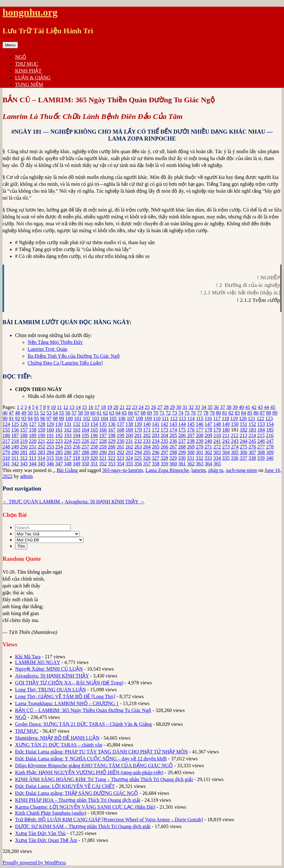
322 (111, 458)
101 (78, 418)
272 (217, 447)
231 (129, 441)
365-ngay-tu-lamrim (122, 470)
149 (226, 424)
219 (24, 441)
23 (135, 407)
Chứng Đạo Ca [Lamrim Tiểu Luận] (65, 363)
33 (197, 407)
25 (147, 407)
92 (18, 418)
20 (116, 407)
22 (128, 407)
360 (173, 464)
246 (261, 441)
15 (84, 407)
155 (6, 430)
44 (266, 407)
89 (275, 413)
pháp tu (216, 470)
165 (94, 430)
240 (208, 441)
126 (24, 424)
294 (138, 452)
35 (210, 407)
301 (200, 452)
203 (156, 435)
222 (50, 441)
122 (260, 418)
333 (208, 458)
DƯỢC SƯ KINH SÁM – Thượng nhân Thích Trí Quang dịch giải (83, 826)
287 (77, 452)
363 (200, 464)
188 (24, 435)
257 (85, 447)
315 (50, 458)
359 (164, 464)
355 (129, 464)
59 (87, 413)
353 (112, 464)
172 (156, 430)
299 (182, 452)
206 (182, 435)
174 (173, 430)
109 (148, 418)
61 (99, 413)
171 (147, 430)
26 (153, 407)
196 (94, 435)
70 (156, 413)
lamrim (199, 470)
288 (85, 452)
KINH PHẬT (28, 71)
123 (269, 418)
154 (270, 424)
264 (147, 447)
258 (94, 447)
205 (173, 435)
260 (112, 447)
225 (77, 441)
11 (59, 407)
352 (103, 464)
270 (200, 447)
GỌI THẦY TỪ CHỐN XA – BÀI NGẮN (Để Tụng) (69, 683)
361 (182, 464)
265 (156, 447)
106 (122, 418)
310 (6, 458)
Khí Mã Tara (28, 657)
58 (80, 413)
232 (138, 441)
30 (179, 407)
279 (6, 452)
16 (91, 407)
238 (191, 441)
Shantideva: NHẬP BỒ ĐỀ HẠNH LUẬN (57, 738)
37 (222, 407)
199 (121, 435)
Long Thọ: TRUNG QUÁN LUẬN (51, 690)
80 (218, 413)
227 (94, 441)
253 (50, 447)
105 (113, 418)
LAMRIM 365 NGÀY (38, 662)
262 (129, 447)
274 (235, 447)
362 (191, 464)
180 (226, 430)
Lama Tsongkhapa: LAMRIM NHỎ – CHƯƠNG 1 (67, 703)
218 (15, 441)
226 (85, 441)
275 (244, 447)
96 (43, 418)
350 (85, 464)
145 (191, 424)
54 (55, 413)
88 (269, 413)
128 (41, 424)
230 (121, 441)
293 (129, 452)
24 (141, 407)
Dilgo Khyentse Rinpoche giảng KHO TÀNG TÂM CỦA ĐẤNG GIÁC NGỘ (94, 766)
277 (261, 447)
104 (104, 418)
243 (235, 441)
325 (138, 458)
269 (191, 447)
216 (270, 435)
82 (231, 413)
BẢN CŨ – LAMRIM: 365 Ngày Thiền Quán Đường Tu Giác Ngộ (83, 710)
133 (85, 424)
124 (6, 424)
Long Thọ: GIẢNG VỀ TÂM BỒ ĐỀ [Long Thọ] (65, 697)
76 (193, 413)
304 (226, 452)
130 (59, 424)
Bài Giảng (67, 470)
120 (243, 418)
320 (94, 458)
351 (94, 464)
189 (33, 435)
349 (77, 464)
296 (156, 452)
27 (160, 407)
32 (191, 407)
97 (49, 418)
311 (15, 458)
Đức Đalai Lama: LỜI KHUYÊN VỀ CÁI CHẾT (65, 786)
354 (121, 464)
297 (164, 452)
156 (15, 430)
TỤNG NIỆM (29, 85)
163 (77, 430)
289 (94, 452)
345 (41, 464)
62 (105, 413)
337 (243, 458)
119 (234, 418)
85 (250, 413)
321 (103, 458)
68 (143, 413)
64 (118, 413)
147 (208, 424)
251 (33, 447)
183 (252, 430)
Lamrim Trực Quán (48, 349)
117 (217, 418)
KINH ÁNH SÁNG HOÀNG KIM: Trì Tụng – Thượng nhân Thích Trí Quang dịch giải (104, 779)
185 (270, 430)
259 (103, 447)
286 (68, 452)
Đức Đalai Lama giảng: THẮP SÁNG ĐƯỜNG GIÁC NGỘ (77, 793)
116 (208, 418)
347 (59, 464)
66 (131, 413)
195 (85, 435)
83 (237, 413)
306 (244, 452)
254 (59, 447)
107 (131, 418)
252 (41, 447)
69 (149, 413)
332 (199, 458)
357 (147, 464)
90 (5, 418)
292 (121, 452)
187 (15, 435)
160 (50, 430)
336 (234, 458)
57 (74, 413)
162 (68, 430)
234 (156, 441)
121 (251, 418)
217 (6, 441)
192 (59, 435)
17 (97, 407)
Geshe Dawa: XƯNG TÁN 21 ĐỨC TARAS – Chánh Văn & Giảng (83, 724)
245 (252, 441)
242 (226, 441)
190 (41, 435)
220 (33, 441)
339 (261, 458)
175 (182, 430)
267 (173, 447)
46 (5, 413)
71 (162, 413)
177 (200, 430)
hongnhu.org (30, 12)
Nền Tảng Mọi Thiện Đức (55, 342)
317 (67, 458)
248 (6, 447)
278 (270, 447)
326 (147, 458)
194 (77, 435)
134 (94, 424)
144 (182, 424)
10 (53, 407)
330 (182, 458)
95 (36, 418)
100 (69, 418)
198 (112, 435)
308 (261, 452)
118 (225, 418)
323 (120, 458)
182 (244, 430)
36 (216, 407)
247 (270, 441)
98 (55, 418)
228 (103, 441)
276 (252, 447)
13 (72, 407)
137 (121, 424)
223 (59, 441)
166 (103, 430)
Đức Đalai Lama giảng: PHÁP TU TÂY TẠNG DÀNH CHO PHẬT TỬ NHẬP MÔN (102, 752)
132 (77, 424)
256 (77, 447)
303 (217, 452)
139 (138, 424)
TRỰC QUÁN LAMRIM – (33, 502)
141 (156, 424)
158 (33, 430)
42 (254, 407)
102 (87, 418)
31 (185, 407)
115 (199, 418)
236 (173, 441)
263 (138, 447)
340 (270, 458)
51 (36, 413)
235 (164, 441)
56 (68, 413)
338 (252, 458)
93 (24, 418)
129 (50, 424)
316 (59, 458)
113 (182, 418)
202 (147, 435)
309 (270, 452)
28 (166, 407)
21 (122, 407)
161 (59, 430)
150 (235, 424)
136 (112, 424)
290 (103, 452)
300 (191, 452)
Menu (10, 45)
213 (243, 435)
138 (129, 424)
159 (41, 430)
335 (226, 458)
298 (173, 452)
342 (15, 464)
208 (200, 435)
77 (200, 413)
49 (24, 413)
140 (147, 424)
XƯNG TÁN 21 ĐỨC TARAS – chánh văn (59, 745)
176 (191, 430)
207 (191, 435)
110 (157, 418)
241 (217, 441)
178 (208, 430)
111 (165, 418)
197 (103, 435)
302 (208, 452)
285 (59, 452)
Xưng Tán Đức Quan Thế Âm (46, 840)
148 (217, 424)
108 (139, 418)
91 (11, 418)
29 (172, 407)
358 (156, 464)
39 (235, 407)
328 (164, 458)
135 (103, 424)
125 (15, 424)
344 (33, 464)
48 (18, 413)
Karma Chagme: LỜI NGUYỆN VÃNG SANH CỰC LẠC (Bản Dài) (85, 807)
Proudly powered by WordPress (34, 863)
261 (121, 447)
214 (252, 435)
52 (43, 413)
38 (229, 407)
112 (174, 418)
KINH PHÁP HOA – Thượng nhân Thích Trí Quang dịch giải (78, 800)
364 (208, 464)
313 (32, 458)
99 (62, 418)
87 (262, 413)
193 (68, 435)
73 (174, 413)
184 (261, 430)
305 (235, 452)
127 (33, 424)
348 (68, 464)
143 (173, 424)
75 (187, 413)
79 (212, 413)
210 (217, 435)
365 (217, 464)
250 (24, 447)
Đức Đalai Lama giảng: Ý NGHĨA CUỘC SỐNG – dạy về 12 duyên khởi (91, 759)
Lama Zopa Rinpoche (167, 470)
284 (50, 452)
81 (225, 413)
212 (234, 435)
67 (137, 413)
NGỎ (21, 57)
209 (208, 435)
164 (85, 430)
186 (6, 435)
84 (244, 413)
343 (24, 464)
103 (95, 418)
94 (30, 418)
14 (78, 407)
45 (273, 407)
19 (110, 407)
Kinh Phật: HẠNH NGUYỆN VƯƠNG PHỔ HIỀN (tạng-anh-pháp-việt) (89, 772)
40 (241, 407)
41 (248, 407)
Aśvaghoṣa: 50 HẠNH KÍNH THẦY (105, 502)
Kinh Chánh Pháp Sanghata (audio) (51, 813)
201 (138, 435)
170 (138, 430)
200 (129, 435)
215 (261, 435)
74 (181, 413)
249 (15, 447)
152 (252, 424)
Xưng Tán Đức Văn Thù (40, 833)
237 (182, 441)
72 (168, 413)
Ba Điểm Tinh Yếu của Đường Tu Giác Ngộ (74, 356)
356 (138, 464)
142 (164, 424)
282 (33, 452)
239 (200, 441)
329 (173, 458)
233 (147, 441)
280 (15, 452)
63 (112, 413)
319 (85, 458)
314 (41, 458)
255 (68, 447)
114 (191, 418)
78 (206, 413)
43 (260, 407)
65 (124, 413)
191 (50, 435)
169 (129, 430)
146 (200, 424)
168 (121, 430)
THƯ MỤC (27, 64)
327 (155, 458)
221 (41, 441)
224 (68, 441)
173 (164, 430)
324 (129, 458)
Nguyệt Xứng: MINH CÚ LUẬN (49, 669)
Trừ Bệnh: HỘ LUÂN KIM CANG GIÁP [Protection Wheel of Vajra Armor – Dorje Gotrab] (109, 820)
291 (112, 452)
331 (190, 458)
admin (26, 476)
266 (164, 447)
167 (112, 430)
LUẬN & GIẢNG (33, 78)
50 (30, 413)
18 (103, 407)
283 (41, 452)
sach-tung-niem (242, 470)
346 (50, 464)
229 (112, 441)
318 (76, 458)
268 (182, 447)
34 (204, 407)
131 (68, 424)
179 (217, 430)
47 (11, 413)
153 (261, 424)
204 (164, 435)
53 (49, 413)
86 (256, 413)
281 (24, 452)
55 (62, 413)
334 (217, 458)
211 (226, 435)
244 (244, 441)
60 (93, 413)
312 (24, 458)
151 (244, 424)
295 (147, 452)
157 (24, 430)
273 (226, 447)
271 (208, 447)
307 (252, 452)
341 (6, 464)
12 (66, 407)
